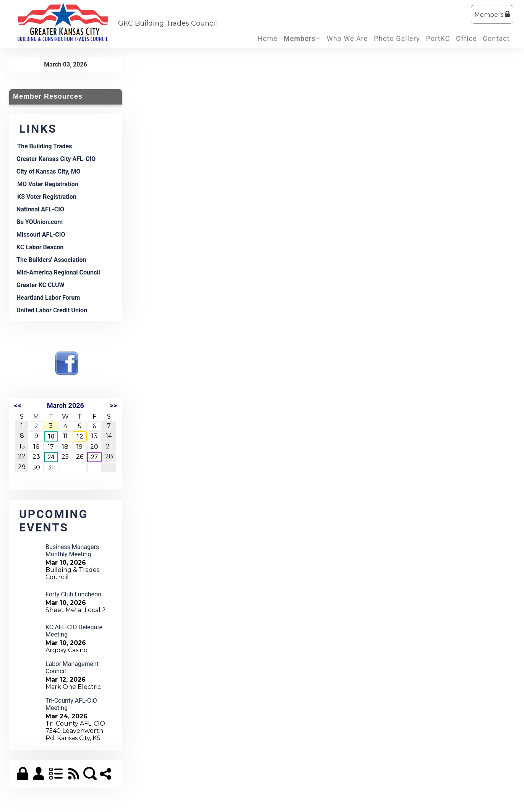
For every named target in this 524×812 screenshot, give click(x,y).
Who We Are (347, 38)
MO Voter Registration (48, 184)
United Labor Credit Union (52, 310)
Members (492, 14)
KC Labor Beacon (40, 247)
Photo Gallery (397, 38)
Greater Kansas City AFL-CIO (56, 159)
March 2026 (66, 405)
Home (268, 38)
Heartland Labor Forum (48, 298)
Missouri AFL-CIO (41, 235)
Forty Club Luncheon (73, 594)
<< (18, 405)
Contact (496, 38)
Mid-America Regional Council (58, 272)
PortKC (438, 38)
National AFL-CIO (40, 209)
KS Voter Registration (47, 197)
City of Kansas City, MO (49, 171)
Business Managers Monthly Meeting (72, 551)
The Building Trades (45, 146)
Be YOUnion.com (40, 222)
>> (113, 405)
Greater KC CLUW (41, 285)
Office (466, 38)
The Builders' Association (51, 260)
